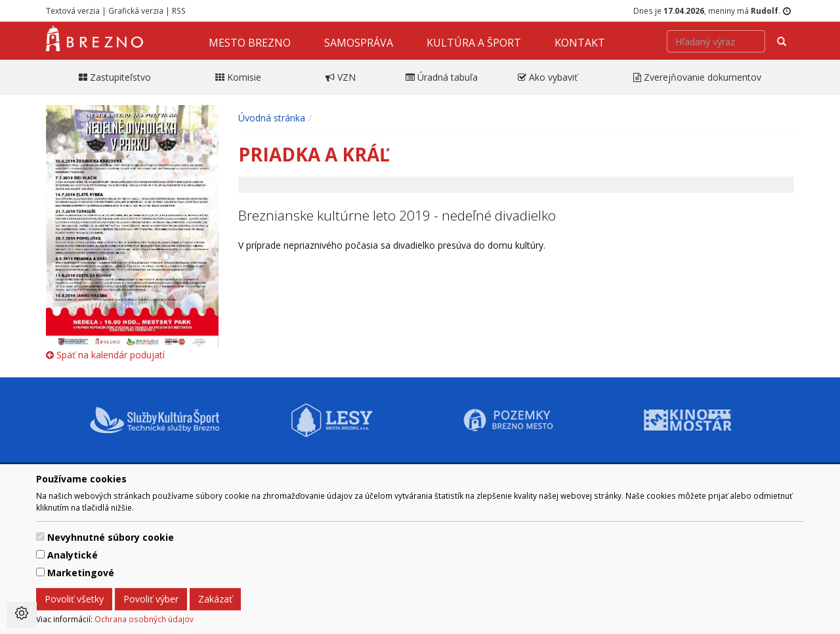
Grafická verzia (136, 11)
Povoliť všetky (74, 599)
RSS (179, 11)
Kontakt (580, 43)
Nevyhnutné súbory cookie (111, 537)
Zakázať (215, 599)
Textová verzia (73, 11)
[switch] (40, 537)
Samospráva (359, 43)
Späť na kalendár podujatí (105, 355)
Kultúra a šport (474, 43)
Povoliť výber (151, 599)
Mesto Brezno (250, 43)
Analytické (73, 555)
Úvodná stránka (272, 118)
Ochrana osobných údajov (144, 619)
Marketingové (81, 573)
